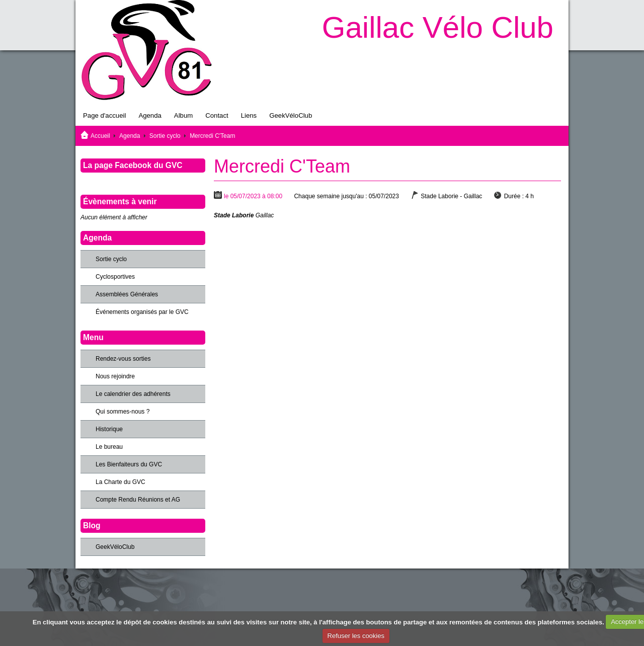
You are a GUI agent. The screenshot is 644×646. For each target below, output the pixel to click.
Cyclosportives (115, 277)
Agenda (150, 115)
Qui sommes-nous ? (123, 412)
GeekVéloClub (291, 115)
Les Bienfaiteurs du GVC (129, 464)
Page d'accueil (104, 115)
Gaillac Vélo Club (438, 27)
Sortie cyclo (165, 136)
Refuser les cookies (356, 636)
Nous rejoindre (115, 376)
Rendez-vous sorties (123, 359)
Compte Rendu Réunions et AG (138, 500)
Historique (109, 429)
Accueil (100, 136)
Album (183, 115)
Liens (249, 115)
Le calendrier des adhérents (133, 394)
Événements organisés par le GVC (142, 312)
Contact (217, 115)
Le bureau (109, 447)
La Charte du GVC (120, 482)
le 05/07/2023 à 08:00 (253, 196)
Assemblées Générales (127, 294)
